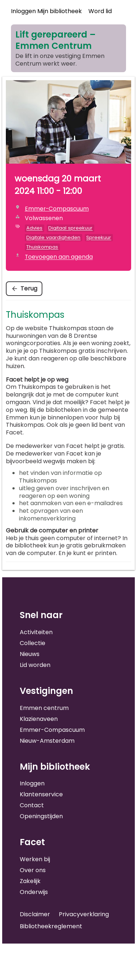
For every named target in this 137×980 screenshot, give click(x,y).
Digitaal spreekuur (70, 228)
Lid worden (35, 665)
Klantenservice (41, 794)
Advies (34, 228)
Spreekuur (99, 237)
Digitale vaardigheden (53, 237)
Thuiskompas (42, 247)
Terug (29, 288)
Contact (32, 805)
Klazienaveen (39, 719)
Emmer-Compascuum (52, 730)
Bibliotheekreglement (51, 926)
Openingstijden (41, 816)
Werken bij (35, 859)
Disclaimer (35, 914)
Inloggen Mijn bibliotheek (46, 11)
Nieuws (30, 654)
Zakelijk (30, 881)
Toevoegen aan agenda (59, 257)
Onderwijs (34, 892)
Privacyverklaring (84, 914)
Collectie (33, 643)
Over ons (33, 870)
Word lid (100, 11)
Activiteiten (36, 632)
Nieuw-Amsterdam (47, 741)
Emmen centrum (44, 708)
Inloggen (32, 783)
